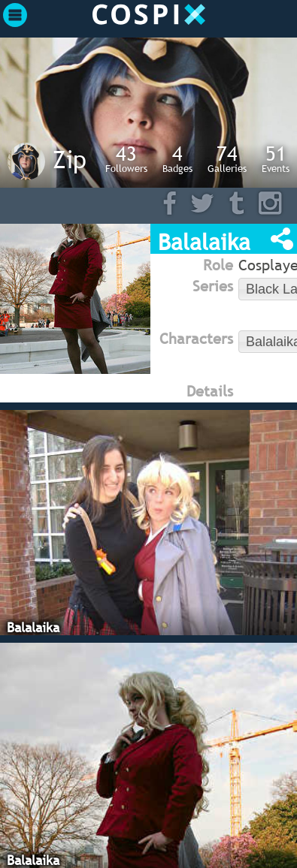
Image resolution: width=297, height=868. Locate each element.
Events (276, 158)
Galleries (227, 158)
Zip (70, 159)
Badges (177, 158)
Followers (126, 158)
